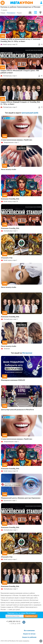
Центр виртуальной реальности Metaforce (17, 410)
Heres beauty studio (9, 169)
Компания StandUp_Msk (10, 199)
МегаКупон (21, 3)
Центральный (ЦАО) (30, 113)
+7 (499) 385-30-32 (13, 621)
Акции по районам (29, 637)
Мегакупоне (27, 353)
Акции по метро (29, 634)
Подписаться (31, 616)
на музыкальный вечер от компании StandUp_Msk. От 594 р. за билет (20, 40)
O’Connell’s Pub (7, 258)
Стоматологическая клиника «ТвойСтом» (17, 140)
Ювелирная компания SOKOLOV (13, 380)
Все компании (29, 630)
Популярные (11, 13)
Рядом (19, 13)
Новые (3, 13)
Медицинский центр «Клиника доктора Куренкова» (21, 498)
